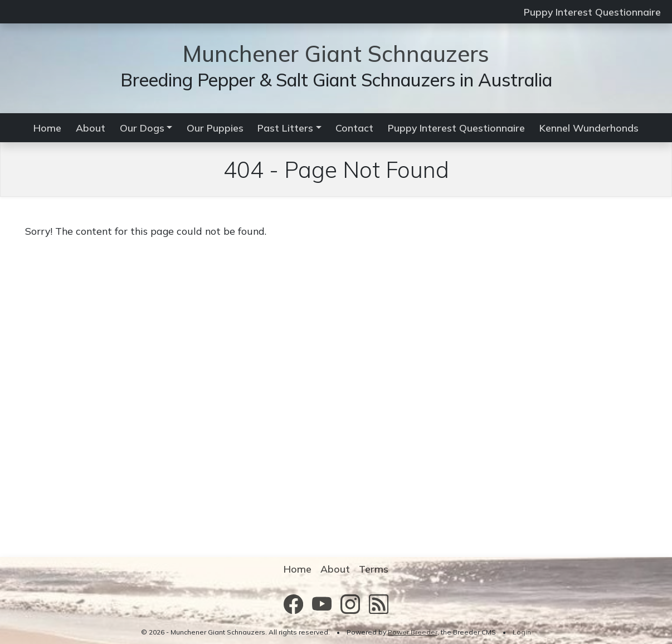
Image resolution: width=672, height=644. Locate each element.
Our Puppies (215, 128)
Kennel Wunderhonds (589, 128)
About (91, 128)
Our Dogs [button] (142, 128)
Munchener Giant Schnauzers (336, 54)
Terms (374, 569)
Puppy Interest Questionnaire (592, 12)
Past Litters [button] (285, 128)
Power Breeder (413, 632)
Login (522, 632)
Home (47, 128)
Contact (354, 128)
